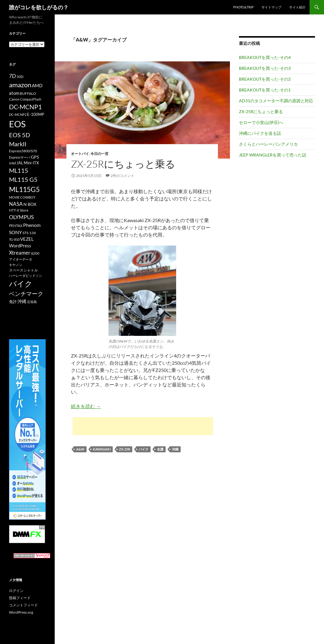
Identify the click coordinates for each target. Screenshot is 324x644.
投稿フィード (20, 598)
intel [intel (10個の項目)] (12, 163)
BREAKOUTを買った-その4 (265, 57)
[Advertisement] (143, 426)
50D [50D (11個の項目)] (20, 77)
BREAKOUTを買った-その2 (265, 79)
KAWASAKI (102, 449)
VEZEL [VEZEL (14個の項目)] (27, 239)
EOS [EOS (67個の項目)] (17, 124)
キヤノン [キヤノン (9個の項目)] (16, 265)
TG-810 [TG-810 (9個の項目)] (14, 239)
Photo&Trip (243, 7)
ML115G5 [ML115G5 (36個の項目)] (24, 189)
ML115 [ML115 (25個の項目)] (19, 170)
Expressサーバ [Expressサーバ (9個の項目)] (20, 157)
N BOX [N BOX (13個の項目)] (30, 204)
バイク (144, 449)
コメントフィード (23, 605)
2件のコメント (122, 176)
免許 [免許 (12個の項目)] (13, 302)
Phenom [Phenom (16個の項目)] (32, 225)
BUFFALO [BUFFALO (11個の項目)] (28, 93)
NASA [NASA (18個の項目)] (16, 204)
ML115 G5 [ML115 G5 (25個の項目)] (23, 179)
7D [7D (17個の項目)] (12, 76)
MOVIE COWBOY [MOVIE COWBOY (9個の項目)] (22, 197)
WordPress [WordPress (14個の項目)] (20, 246)
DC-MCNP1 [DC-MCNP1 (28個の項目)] (25, 107)
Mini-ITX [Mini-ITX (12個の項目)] (31, 163)
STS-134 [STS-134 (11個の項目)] (29, 233)
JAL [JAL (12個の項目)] (20, 163)
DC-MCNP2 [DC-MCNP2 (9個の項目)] (18, 115)
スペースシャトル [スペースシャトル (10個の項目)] (23, 270)
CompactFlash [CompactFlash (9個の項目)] (31, 99)
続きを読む (86, 406)
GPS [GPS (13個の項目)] (35, 157)
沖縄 (175, 449)
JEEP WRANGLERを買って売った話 (273, 155)
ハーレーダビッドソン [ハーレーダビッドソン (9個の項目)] (26, 276)
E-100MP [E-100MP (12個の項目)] (36, 114)
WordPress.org (21, 612)
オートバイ (80, 154)
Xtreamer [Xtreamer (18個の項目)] (20, 253)
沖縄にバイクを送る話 (260, 133)
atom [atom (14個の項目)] (14, 93)
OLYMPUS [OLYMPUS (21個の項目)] (21, 217)
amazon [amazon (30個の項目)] (20, 85)
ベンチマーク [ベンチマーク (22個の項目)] (26, 294)
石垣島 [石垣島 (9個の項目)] (32, 302)
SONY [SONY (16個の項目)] (15, 232)
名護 (160, 449)
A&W (80, 449)
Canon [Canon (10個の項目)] (14, 99)
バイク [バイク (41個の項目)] (21, 284)
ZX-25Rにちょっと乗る (123, 164)
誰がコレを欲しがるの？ (39, 7)
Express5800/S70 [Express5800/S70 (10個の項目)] (23, 151)
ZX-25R (125, 449)
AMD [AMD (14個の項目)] (37, 85)
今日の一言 (99, 154)
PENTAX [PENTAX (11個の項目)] (16, 226)
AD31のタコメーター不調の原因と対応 (276, 101)
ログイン (16, 591)
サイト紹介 (297, 7)
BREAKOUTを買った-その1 (265, 90)
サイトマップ (271, 7)
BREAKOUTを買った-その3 (265, 68)
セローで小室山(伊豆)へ (261, 122)
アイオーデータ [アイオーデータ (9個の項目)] (21, 259)
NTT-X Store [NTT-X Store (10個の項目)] (19, 210)
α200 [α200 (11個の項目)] (35, 253)
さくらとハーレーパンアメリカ (268, 144)
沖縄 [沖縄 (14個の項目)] (22, 301)
